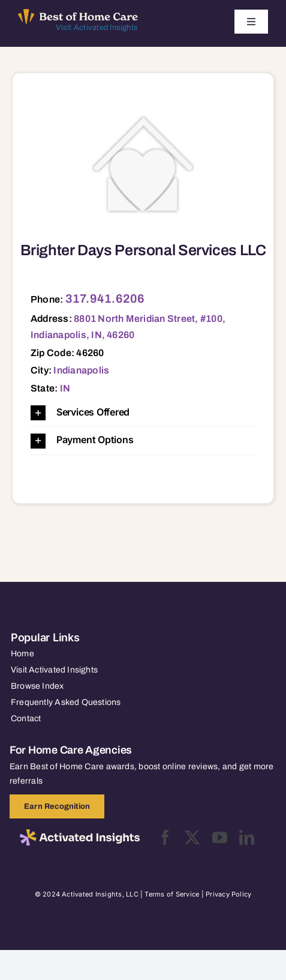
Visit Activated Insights (97, 28)
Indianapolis (81, 370)
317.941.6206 (105, 298)
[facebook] (165, 837)
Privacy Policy (228, 894)
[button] (143, 413)
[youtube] (220, 837)
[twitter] (192, 837)
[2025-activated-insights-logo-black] (80, 834)
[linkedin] (247, 837)
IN (65, 388)
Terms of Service (172, 894)
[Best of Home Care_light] (78, 14)
